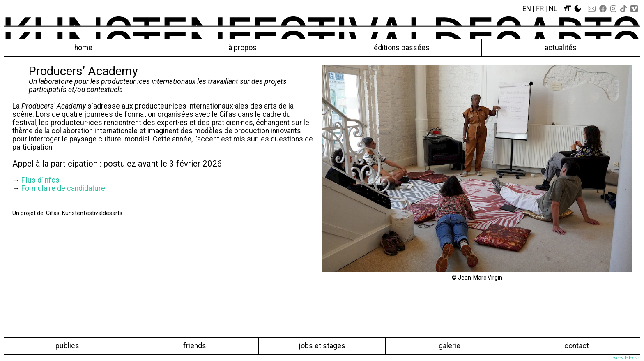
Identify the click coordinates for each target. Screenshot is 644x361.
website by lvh (627, 358)
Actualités (561, 48)
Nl (553, 9)
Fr (540, 9)
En (527, 9)
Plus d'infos (40, 180)
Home (83, 48)
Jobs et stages (322, 346)
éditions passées (402, 48)
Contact (577, 346)
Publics (67, 346)
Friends (195, 346)
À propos (243, 48)
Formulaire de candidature (63, 188)
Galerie (450, 346)
